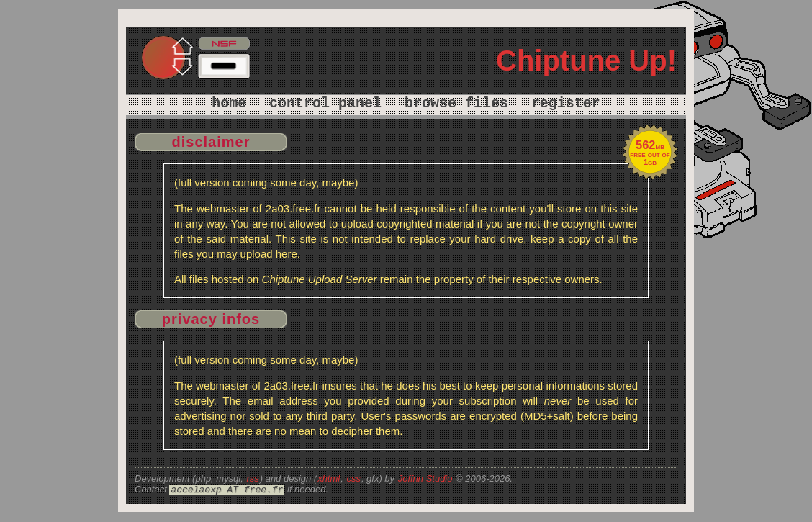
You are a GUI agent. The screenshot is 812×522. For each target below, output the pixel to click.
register (566, 103)
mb (650, 146)
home (229, 103)
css (353, 478)
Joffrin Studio (425, 478)
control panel (325, 103)
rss (252, 478)
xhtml (329, 478)
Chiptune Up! (586, 60)
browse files (456, 103)
